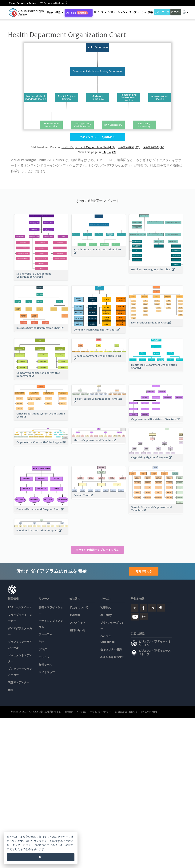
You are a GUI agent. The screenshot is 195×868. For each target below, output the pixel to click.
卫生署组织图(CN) (153, 147)
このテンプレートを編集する (97, 137)
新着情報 (75, 615)
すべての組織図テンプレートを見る (98, 550)
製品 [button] (50, 12)
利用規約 (106, 607)
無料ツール (46, 665)
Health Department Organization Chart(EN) (88, 147)
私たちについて (79, 607)
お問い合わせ (78, 630)
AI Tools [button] (79, 13)
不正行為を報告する (112, 657)
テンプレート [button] (137, 12)
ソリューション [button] (118, 12)
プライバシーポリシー (101, 712)
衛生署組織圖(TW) (129, 147)
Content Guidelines (126, 712)
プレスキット (78, 622)
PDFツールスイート (20, 607)
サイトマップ (47, 672)
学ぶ (42, 642)
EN (104, 152)
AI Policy (106, 615)
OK (41, 857)
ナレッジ (44, 657)
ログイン (176, 12)
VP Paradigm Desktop (54, 3)
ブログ (43, 649)
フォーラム (46, 634)
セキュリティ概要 (111, 649)
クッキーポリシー (23, 845)
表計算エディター (19, 682)
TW (109, 152)
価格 (150, 12)
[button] (59, 12)
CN (114, 152)
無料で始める (144, 571)
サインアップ (162, 12)
